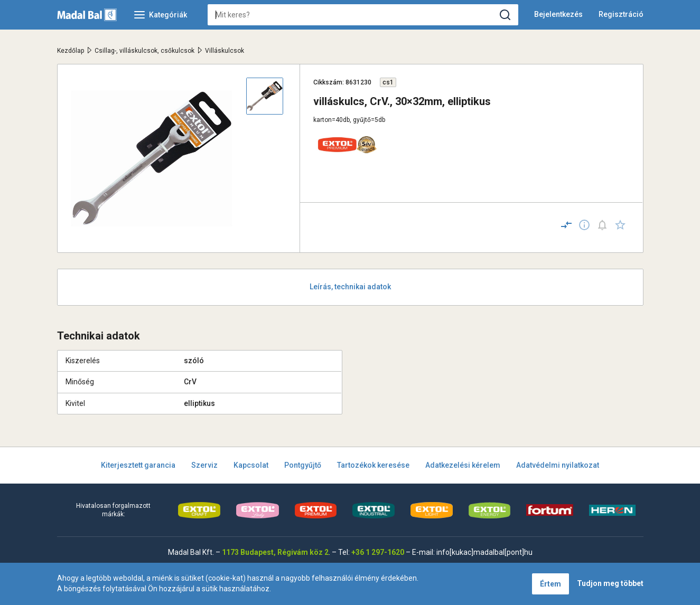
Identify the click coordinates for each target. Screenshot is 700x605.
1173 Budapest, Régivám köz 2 (275, 552)
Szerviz (204, 465)
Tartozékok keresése (373, 465)
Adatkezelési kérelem (463, 465)
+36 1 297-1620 (378, 552)
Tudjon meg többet (610, 583)
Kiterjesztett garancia (138, 465)
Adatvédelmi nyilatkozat (558, 465)
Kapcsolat (251, 465)
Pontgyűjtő (303, 465)
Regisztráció (621, 14)
